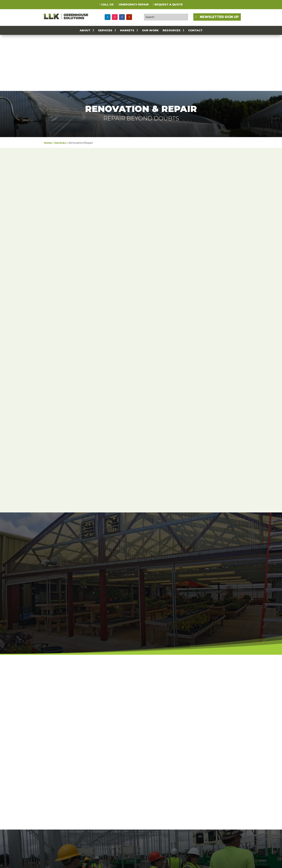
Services (105, 31)
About (85, 31)
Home (48, 87)
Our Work (150, 31)
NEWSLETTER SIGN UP (219, 17)
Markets (127, 31)
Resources (172, 31)
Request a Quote (168, 5)
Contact (195, 31)
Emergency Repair (133, 5)
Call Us (106, 5)
